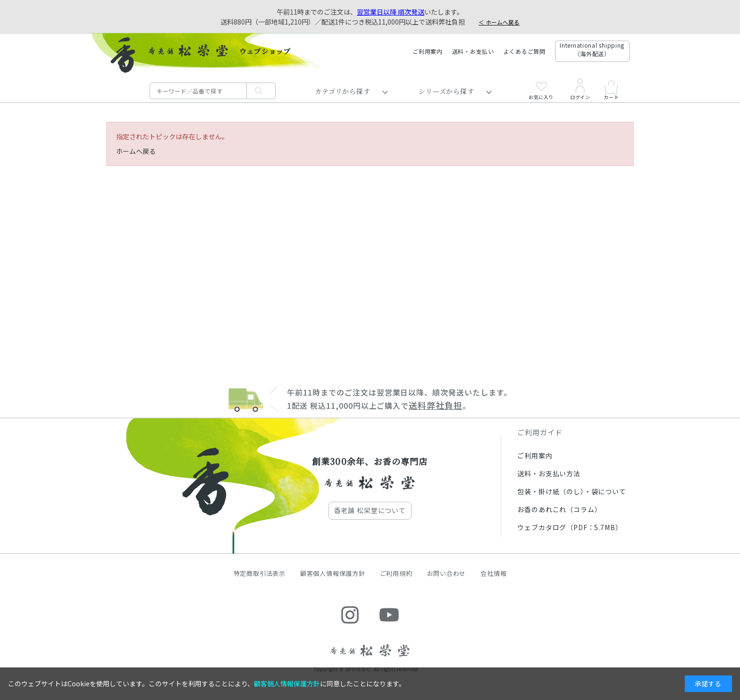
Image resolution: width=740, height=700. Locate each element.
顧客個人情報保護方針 (333, 573)
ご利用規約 (396, 573)
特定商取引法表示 (260, 573)
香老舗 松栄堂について (370, 510)
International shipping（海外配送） (592, 49)
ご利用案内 (428, 51)
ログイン (580, 89)
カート (611, 90)
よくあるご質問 (525, 51)
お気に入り (541, 91)
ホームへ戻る (136, 151)
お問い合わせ (447, 573)
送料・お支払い (473, 51)
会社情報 (493, 573)
